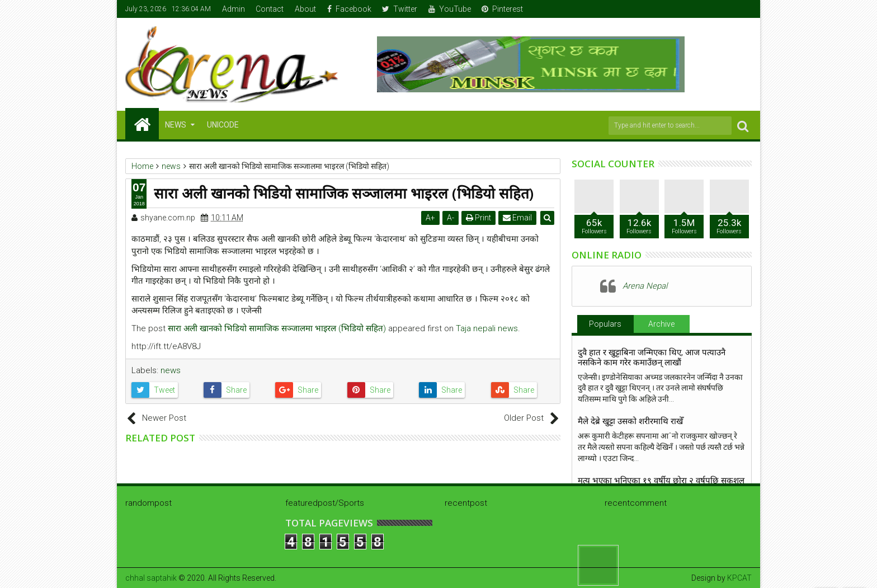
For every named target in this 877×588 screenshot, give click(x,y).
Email (517, 218)
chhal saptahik (151, 578)
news (171, 370)
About (305, 9)
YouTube (450, 9)
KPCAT (739, 578)
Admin (234, 9)
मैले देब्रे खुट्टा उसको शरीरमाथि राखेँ (630, 421)
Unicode (223, 125)
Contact (270, 9)
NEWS (176, 125)
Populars (605, 324)
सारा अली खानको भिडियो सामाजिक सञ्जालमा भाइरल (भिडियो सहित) (277, 328)
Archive (661, 324)
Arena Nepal (645, 286)
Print (478, 218)
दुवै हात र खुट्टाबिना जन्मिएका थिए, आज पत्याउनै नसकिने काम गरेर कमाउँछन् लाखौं (652, 357)
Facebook (349, 9)
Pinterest (502, 9)
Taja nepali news (487, 328)
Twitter (400, 9)
